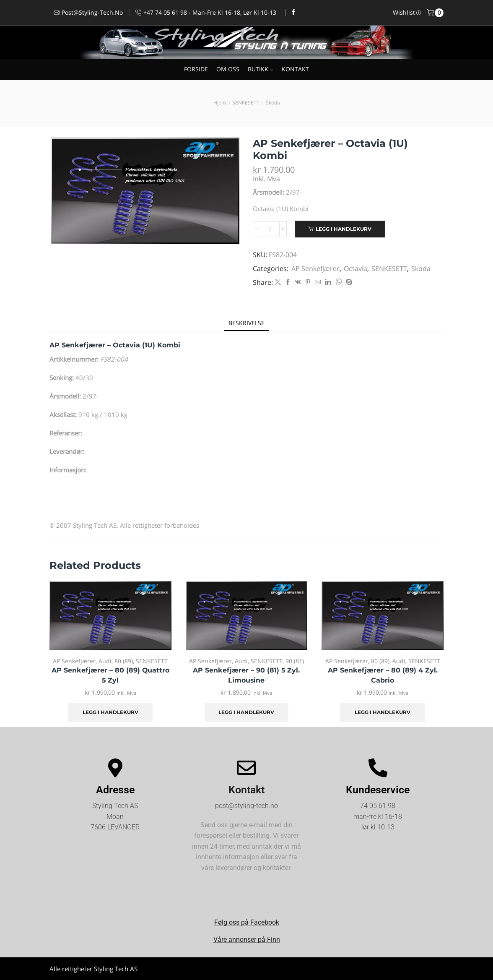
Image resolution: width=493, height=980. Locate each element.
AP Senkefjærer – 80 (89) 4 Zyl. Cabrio (383, 675)
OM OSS (228, 69)
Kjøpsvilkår (428, 968)
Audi (105, 661)
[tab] (246, 323)
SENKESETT (246, 103)
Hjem (220, 103)
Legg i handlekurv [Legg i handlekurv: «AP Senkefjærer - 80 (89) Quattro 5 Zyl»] (110, 712)
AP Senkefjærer (315, 268)
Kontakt (246, 790)
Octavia (355, 268)
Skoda (273, 103)
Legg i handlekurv (344, 229)
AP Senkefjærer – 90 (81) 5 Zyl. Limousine (246, 675)
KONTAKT (295, 69)
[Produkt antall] (270, 229)
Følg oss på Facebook (247, 922)
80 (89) (124, 661)
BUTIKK (261, 69)
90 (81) (295, 661)
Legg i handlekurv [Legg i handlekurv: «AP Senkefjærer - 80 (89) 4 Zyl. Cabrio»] (383, 712)
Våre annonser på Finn (247, 940)
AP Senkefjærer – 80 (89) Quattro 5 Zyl (110, 675)
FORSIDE (196, 69)
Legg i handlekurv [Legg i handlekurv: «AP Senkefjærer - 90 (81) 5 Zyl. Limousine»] (246, 712)
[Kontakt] (246, 768)
